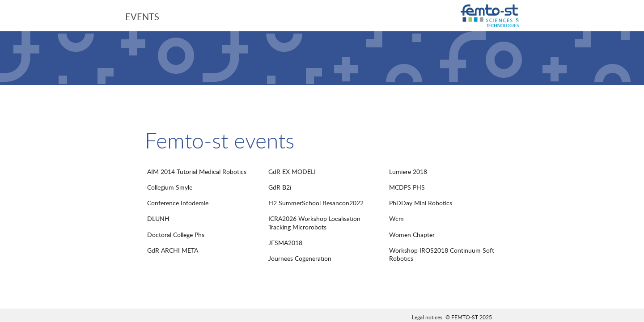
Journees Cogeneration (300, 258)
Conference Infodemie (178, 203)
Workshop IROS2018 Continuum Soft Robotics (442, 254)
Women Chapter (412, 235)
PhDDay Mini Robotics (421, 203)
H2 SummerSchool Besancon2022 (316, 203)
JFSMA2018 (285, 243)
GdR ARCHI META (173, 250)
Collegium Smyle (170, 187)
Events (142, 17)
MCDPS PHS (407, 187)
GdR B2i (280, 187)
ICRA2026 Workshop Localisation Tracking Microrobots (314, 222)
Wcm (396, 218)
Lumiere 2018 (408, 172)
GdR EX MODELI (292, 172)
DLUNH (158, 218)
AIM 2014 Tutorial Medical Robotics (197, 172)
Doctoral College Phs (176, 235)
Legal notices (427, 317)
